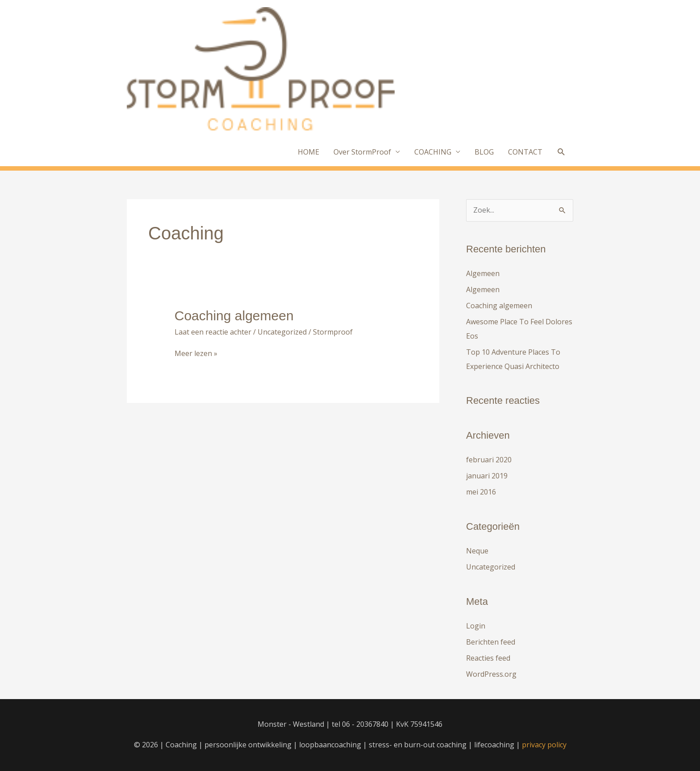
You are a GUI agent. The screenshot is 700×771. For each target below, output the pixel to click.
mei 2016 (481, 492)
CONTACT (525, 152)
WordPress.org (491, 674)
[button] (561, 152)
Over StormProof (362, 152)
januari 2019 (487, 476)
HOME (308, 152)
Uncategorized (282, 332)
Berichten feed (491, 642)
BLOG (484, 152)
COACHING (433, 152)
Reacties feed (488, 658)
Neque (477, 551)
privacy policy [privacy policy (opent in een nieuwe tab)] (544, 745)
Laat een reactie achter (213, 332)
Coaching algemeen (234, 316)
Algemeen (483, 273)
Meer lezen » (196, 353)
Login (476, 626)
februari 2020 (489, 460)
